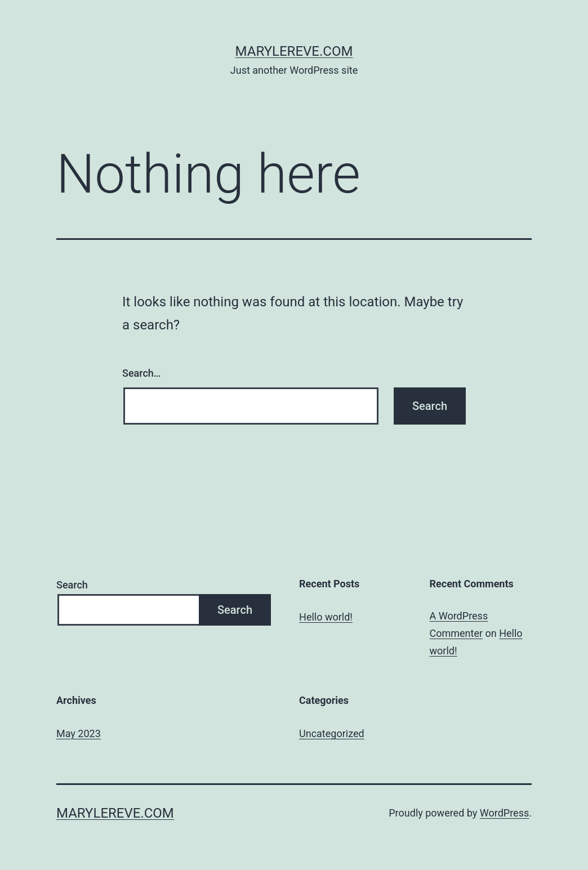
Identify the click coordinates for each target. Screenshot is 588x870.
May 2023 (79, 733)
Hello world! (326, 617)
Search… (142, 373)
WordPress (504, 813)
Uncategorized (332, 733)
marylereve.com (294, 51)
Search (72, 585)
